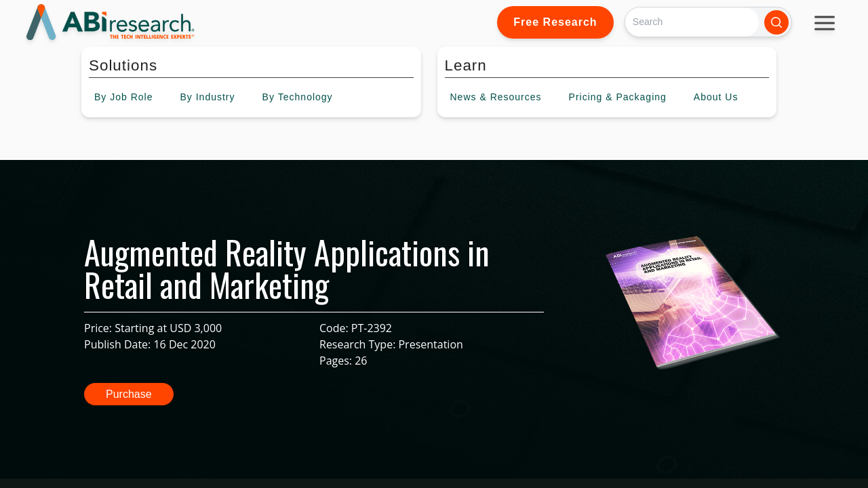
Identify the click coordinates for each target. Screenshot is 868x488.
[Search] (692, 22)
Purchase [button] (129, 394)
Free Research (555, 22)
